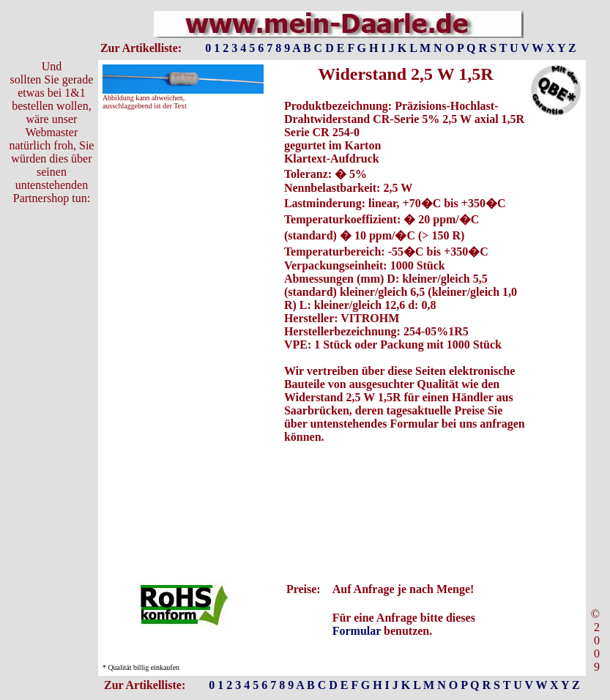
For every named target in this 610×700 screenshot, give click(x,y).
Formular (357, 631)
